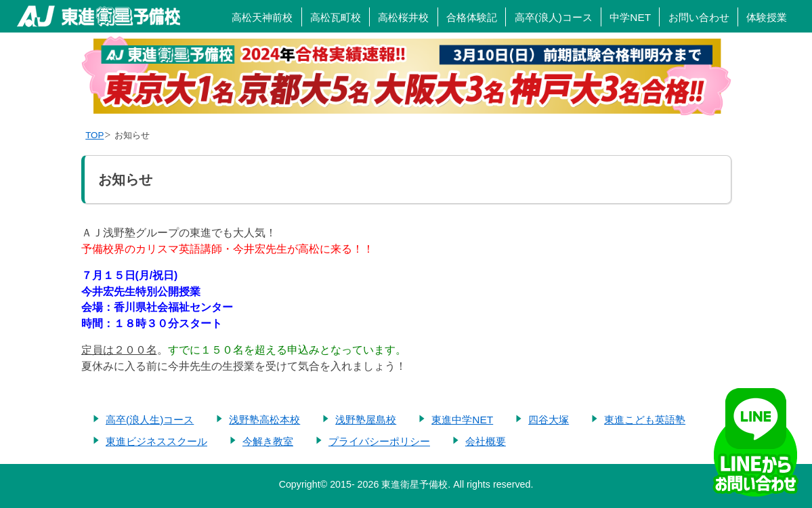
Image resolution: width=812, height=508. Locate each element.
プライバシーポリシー (379, 441)
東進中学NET (462, 420)
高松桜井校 (403, 17)
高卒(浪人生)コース (150, 420)
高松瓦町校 (336, 17)
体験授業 (767, 17)
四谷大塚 (549, 420)
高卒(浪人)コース (554, 17)
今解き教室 (268, 441)
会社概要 (486, 441)
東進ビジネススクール (156, 441)
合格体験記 (472, 17)
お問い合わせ (699, 17)
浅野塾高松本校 (264, 420)
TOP (94, 135)
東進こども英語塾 (645, 420)
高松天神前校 (262, 17)
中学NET (630, 17)
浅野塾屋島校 (366, 420)
